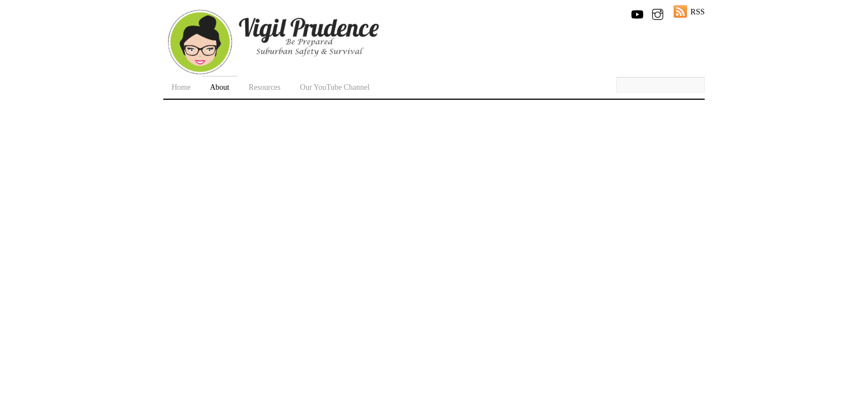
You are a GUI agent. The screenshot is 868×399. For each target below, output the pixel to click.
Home (181, 87)
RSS (697, 12)
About (219, 87)
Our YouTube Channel (335, 87)
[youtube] (637, 12)
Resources (265, 87)
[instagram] (658, 12)
